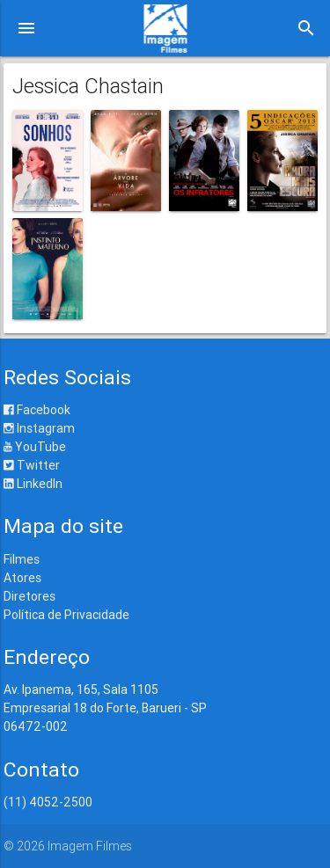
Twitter (32, 465)
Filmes (22, 559)
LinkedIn (33, 484)
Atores (22, 578)
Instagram (39, 428)
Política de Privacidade (66, 615)
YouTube (35, 447)
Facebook (37, 410)
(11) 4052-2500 (48, 802)
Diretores (29, 596)
